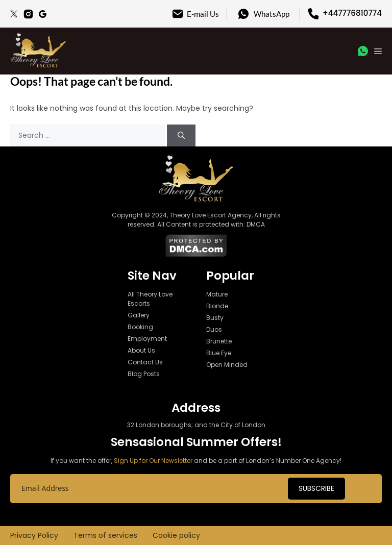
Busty (215, 318)
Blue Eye (219, 353)
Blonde (217, 306)
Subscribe (316, 488)
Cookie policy (176, 535)
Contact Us (145, 362)
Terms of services (105, 535)
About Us (141, 350)
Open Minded (227, 365)
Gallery (139, 315)
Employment (147, 339)
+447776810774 (352, 13)
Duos (214, 329)
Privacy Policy (34, 535)
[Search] (181, 135)
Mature (217, 294)
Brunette (219, 341)
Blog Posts (144, 374)
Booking (140, 327)
